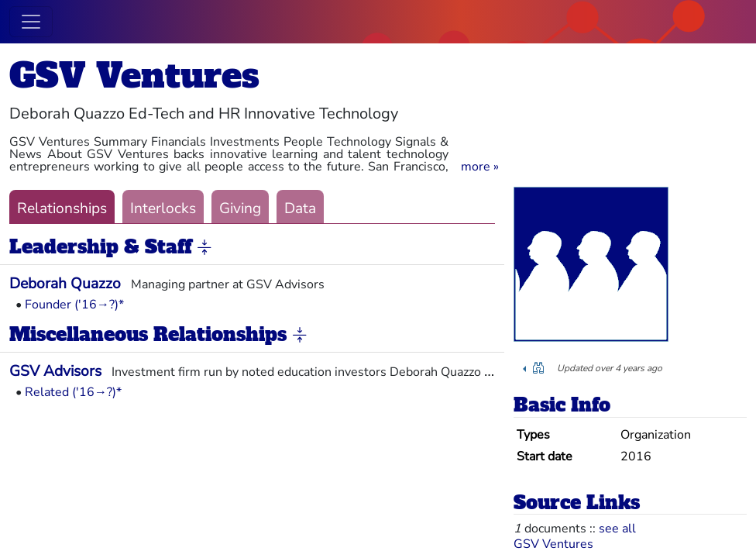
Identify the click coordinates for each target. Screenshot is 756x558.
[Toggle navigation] (31, 22)
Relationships (62, 208)
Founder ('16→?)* (74, 305)
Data (300, 208)
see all (617, 529)
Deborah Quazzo (65, 284)
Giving (240, 208)
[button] (480, 167)
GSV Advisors (55, 371)
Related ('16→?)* (73, 392)
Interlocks (163, 208)
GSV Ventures (134, 76)
